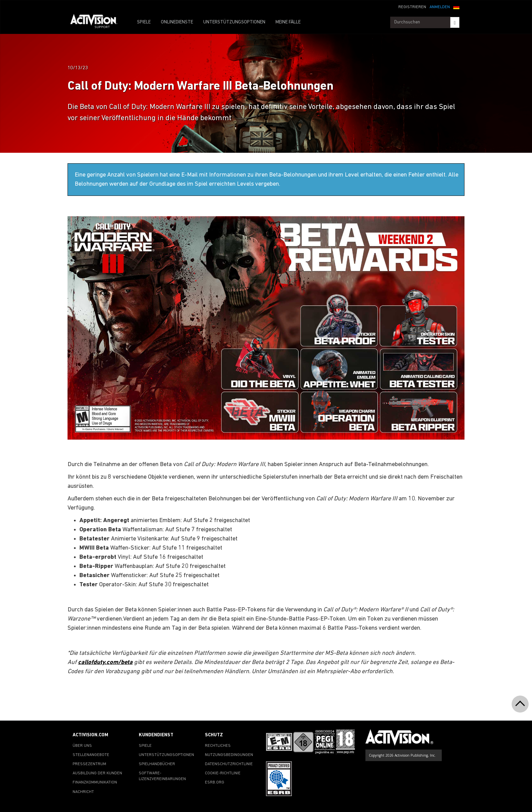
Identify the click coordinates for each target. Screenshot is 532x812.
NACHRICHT (83, 792)
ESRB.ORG (215, 782)
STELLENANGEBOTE (91, 755)
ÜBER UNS (82, 746)
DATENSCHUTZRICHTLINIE (229, 764)
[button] (456, 6)
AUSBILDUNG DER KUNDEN (97, 773)
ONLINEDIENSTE (177, 22)
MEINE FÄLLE (288, 22)
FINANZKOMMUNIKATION (95, 782)
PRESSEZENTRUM (89, 764)
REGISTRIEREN (412, 7)
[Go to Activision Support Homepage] (97, 22)
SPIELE (144, 22)
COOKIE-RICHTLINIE (223, 773)
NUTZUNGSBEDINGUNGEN (229, 755)
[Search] (455, 22)
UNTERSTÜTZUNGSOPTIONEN (234, 22)
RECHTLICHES (218, 746)
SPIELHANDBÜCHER (157, 764)
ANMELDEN (440, 7)
